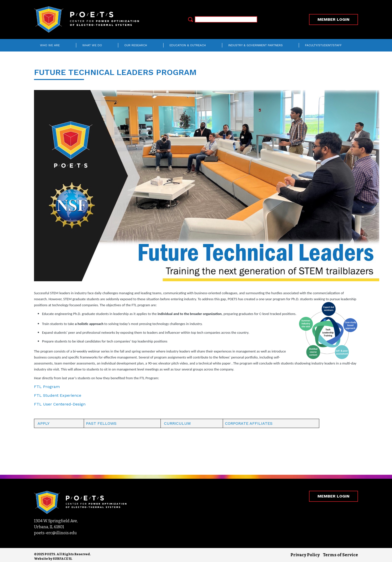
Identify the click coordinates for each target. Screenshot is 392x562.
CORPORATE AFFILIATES (249, 423)
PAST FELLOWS (101, 423)
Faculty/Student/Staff (323, 45)
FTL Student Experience (58, 395)
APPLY (43, 423)
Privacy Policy (305, 555)
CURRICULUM (177, 423)
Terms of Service (340, 555)
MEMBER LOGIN (333, 19)
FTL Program (47, 387)
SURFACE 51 (62, 559)
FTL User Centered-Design (60, 404)
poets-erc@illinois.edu (55, 533)
